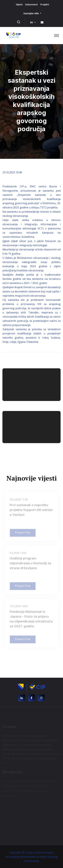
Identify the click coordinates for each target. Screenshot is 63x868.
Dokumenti (31, 4)
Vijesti (19, 4)
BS (32, 22)
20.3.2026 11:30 (19, 500)
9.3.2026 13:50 (18, 554)
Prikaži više (23, 534)
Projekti (45, 4)
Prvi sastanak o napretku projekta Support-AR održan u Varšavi (31, 511)
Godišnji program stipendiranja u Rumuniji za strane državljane (30, 564)
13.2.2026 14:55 (19, 607)
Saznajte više (31, 13)
